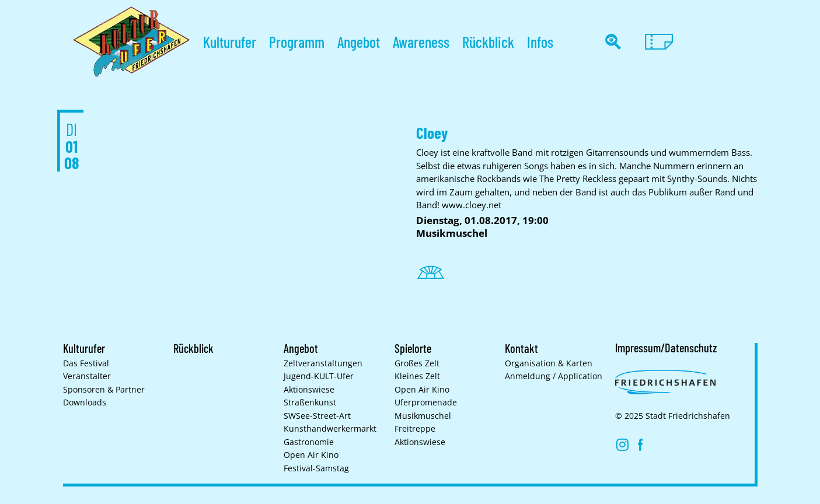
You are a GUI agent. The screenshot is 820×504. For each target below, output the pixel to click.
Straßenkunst (310, 402)
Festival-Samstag (316, 468)
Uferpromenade (426, 402)
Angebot (359, 42)
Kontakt (521, 348)
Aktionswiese (309, 390)
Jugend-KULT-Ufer (319, 376)
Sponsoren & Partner (104, 390)
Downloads (85, 402)
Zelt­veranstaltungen (323, 363)
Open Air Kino (311, 455)
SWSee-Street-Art (317, 416)
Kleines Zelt (417, 376)
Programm (297, 42)
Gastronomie (309, 442)
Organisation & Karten (549, 363)
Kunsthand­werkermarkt (330, 429)
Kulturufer (230, 42)
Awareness (421, 42)
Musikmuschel (423, 416)
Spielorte (413, 348)
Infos (540, 42)
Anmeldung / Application (554, 376)
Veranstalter (87, 376)
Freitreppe (415, 429)
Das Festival (86, 363)
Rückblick (488, 42)
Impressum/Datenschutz (666, 348)
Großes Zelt (417, 363)
